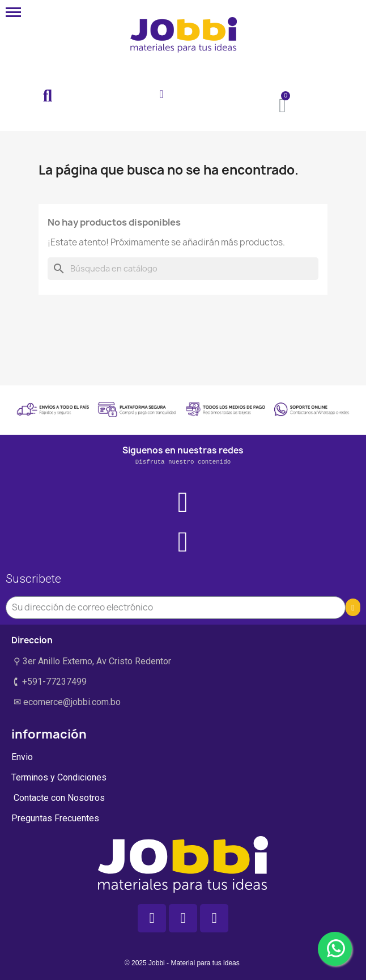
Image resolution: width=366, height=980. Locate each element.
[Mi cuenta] (161, 94)
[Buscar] (183, 269)
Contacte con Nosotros (58, 798)
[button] (48, 96)
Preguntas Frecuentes (55, 818)
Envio (22, 757)
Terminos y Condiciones (59, 777)
